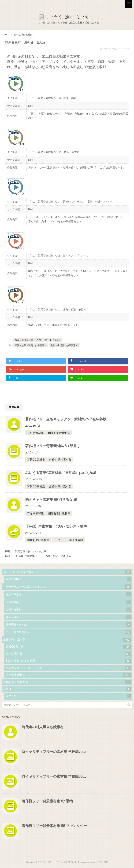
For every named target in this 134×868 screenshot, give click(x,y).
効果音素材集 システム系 (31, 552)
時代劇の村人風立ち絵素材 (43, 727)
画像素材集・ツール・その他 (68, 668)
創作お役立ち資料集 (67, 682)
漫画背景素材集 (68, 675)
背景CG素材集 (36, 460)
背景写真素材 (68, 610)
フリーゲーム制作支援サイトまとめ (67, 587)
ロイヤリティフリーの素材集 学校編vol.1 (54, 776)
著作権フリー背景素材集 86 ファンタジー (54, 826)
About (67, 689)
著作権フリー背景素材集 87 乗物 (47, 801)
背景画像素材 (68, 594)
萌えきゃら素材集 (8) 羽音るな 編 (51, 500)
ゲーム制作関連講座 (68, 632)
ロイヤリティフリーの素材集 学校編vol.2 (54, 752)
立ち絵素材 (68, 602)
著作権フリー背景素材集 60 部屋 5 (52, 446)
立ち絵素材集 (35, 433)
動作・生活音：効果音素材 (64, 345)
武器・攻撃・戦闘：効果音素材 (31, 345)
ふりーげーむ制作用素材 (67, 572)
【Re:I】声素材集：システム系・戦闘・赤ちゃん (43, 556)
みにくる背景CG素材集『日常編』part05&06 (61, 473)
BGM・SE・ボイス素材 (49, 340)
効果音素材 (68, 617)
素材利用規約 (68, 579)
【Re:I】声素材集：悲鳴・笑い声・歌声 (56, 526)
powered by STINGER (97, 862)
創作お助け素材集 (24, 340)
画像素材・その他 (68, 624)
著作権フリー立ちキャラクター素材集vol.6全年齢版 (66, 419)
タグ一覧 (68, 696)
